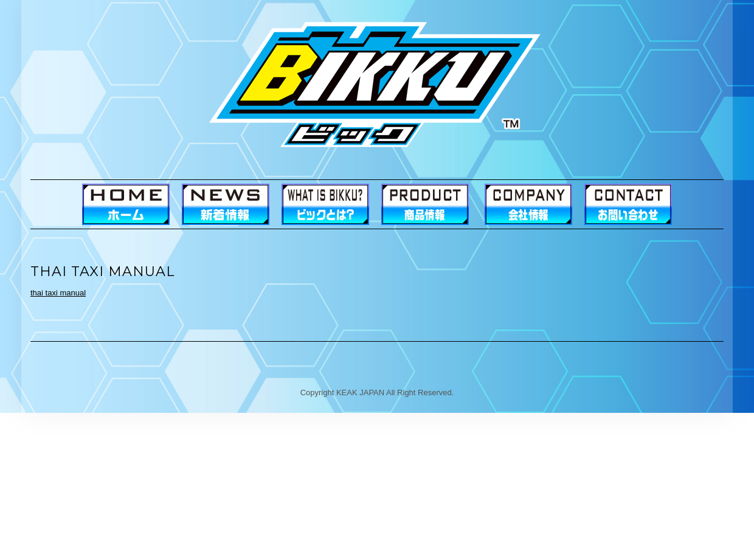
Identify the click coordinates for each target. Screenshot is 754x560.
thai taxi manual (58, 293)
